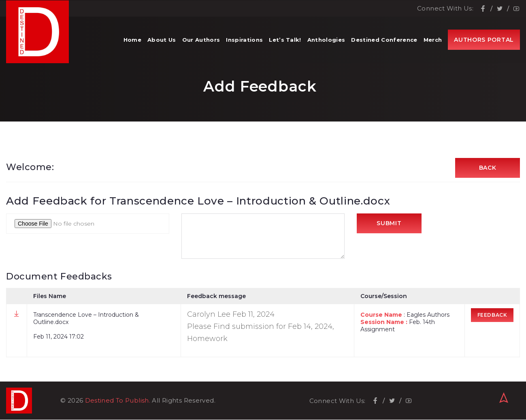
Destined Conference (384, 41)
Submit (389, 224)
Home (132, 41)
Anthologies (326, 41)
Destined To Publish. (118, 401)
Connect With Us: (445, 8)
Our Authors (201, 41)
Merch (433, 41)
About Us (162, 41)
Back (488, 168)
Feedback (492, 315)
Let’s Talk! (285, 41)
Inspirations (244, 41)
